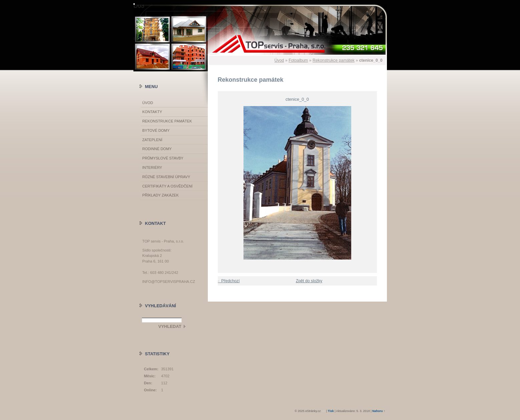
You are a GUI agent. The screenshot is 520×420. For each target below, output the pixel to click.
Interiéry (152, 167)
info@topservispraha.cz (169, 282)
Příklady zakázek (161, 195)
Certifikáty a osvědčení (168, 186)
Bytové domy (156, 130)
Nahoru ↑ (379, 411)
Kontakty (152, 112)
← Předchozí (228, 281)
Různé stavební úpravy (166, 177)
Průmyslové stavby (163, 158)
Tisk (331, 411)
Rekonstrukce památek (334, 60)
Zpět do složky (309, 281)
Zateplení (152, 140)
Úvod (279, 60)
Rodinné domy (157, 149)
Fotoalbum (298, 60)
